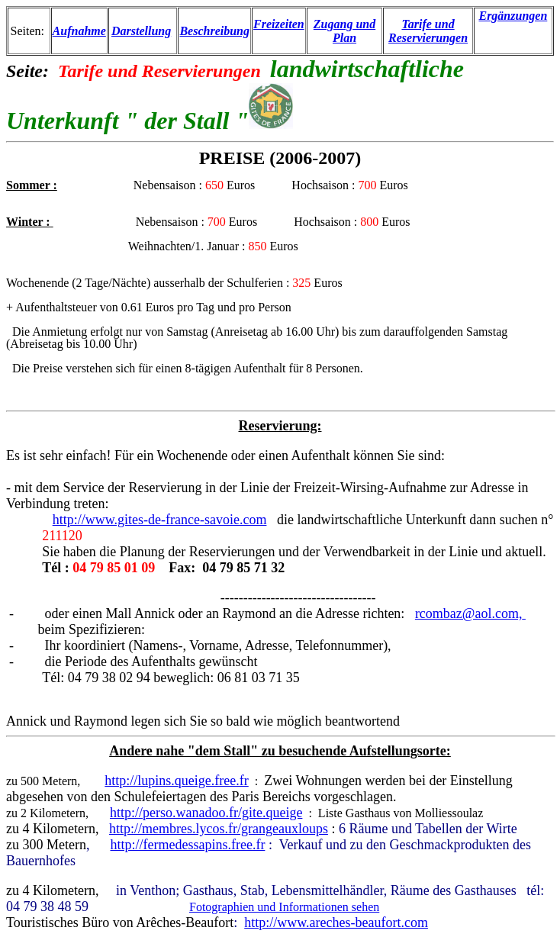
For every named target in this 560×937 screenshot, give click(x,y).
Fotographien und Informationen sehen (284, 907)
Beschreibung (214, 31)
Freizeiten (279, 24)
